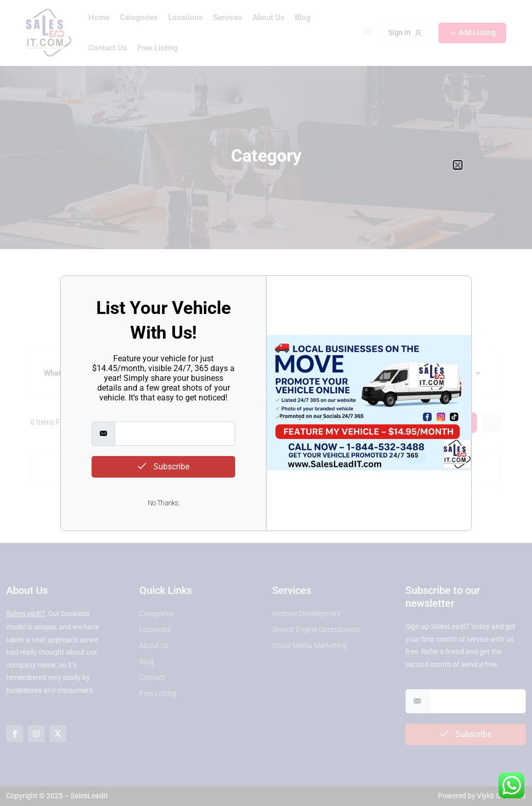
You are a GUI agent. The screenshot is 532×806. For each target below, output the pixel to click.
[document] (266, 403)
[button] (458, 165)
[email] (175, 434)
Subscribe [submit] (164, 467)
